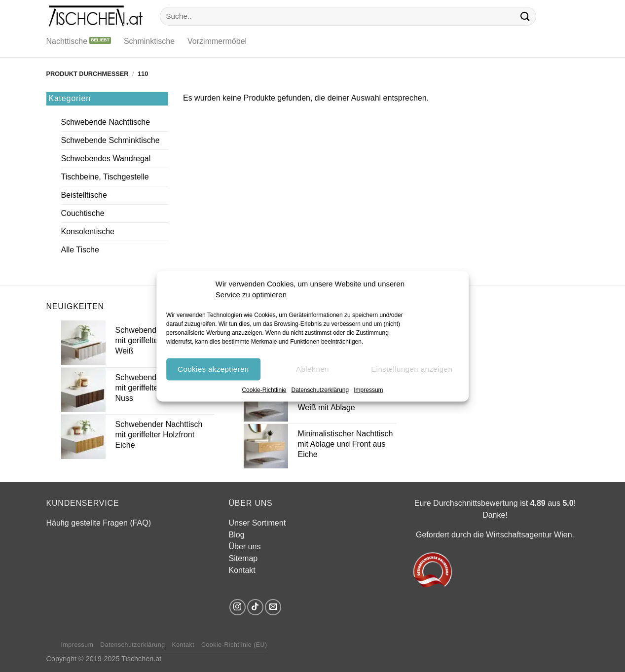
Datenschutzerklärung (320, 389)
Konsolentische (88, 231)
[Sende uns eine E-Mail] (273, 607)
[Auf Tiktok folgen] (255, 607)
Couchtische (83, 213)
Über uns (245, 547)
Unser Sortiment (257, 523)
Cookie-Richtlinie (264, 389)
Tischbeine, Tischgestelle (105, 177)
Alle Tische (80, 250)
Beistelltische (84, 195)
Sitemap (243, 558)
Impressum (368, 389)
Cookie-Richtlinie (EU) (234, 645)
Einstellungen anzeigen (412, 369)
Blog (237, 535)
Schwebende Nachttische (106, 122)
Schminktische (149, 41)
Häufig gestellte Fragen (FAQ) (99, 523)
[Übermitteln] (525, 16)
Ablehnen (312, 369)
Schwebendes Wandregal (106, 159)
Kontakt (242, 570)
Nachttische (67, 41)
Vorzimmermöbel (217, 41)
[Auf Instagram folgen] (238, 607)
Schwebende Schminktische (110, 140)
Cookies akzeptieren (213, 369)
